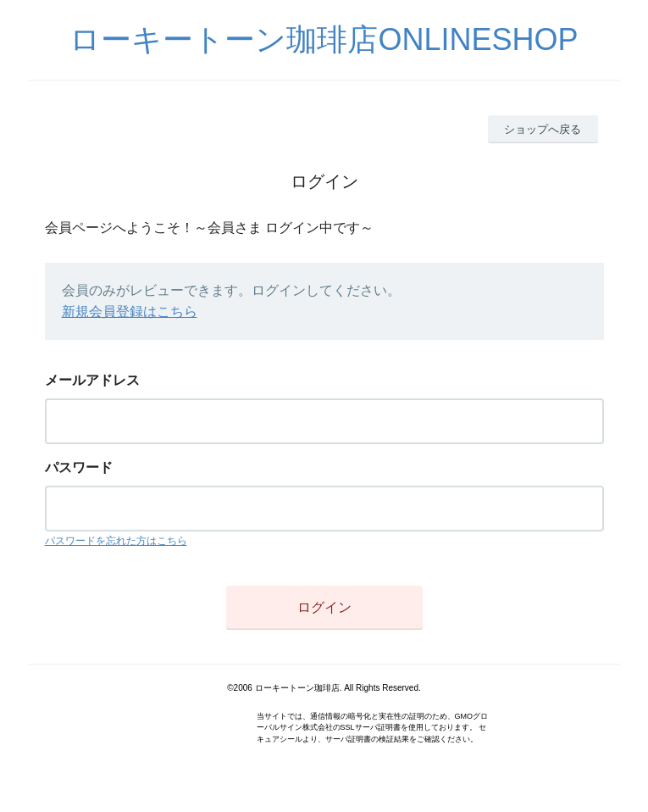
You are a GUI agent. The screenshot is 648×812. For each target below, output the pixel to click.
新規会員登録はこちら (130, 311)
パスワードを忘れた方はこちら (116, 541)
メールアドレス (92, 380)
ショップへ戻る (543, 129)
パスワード (79, 467)
